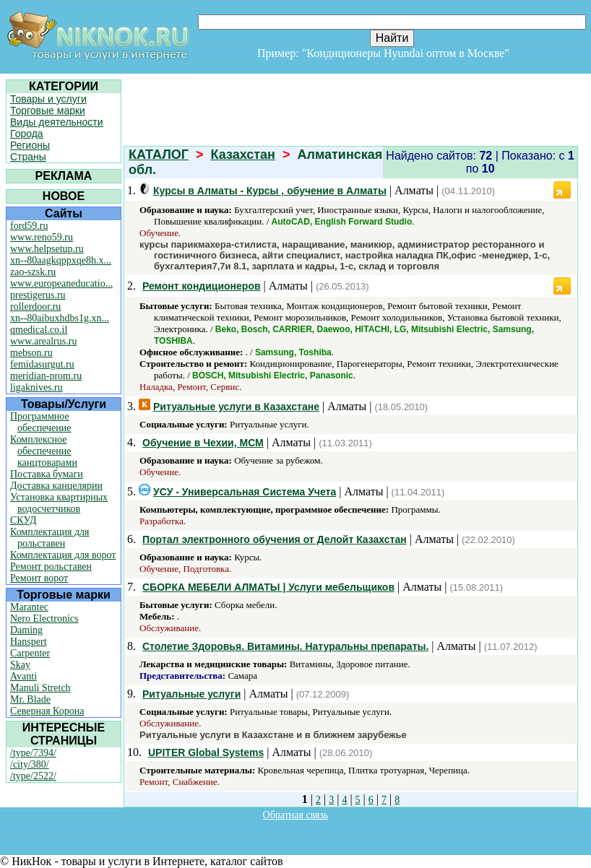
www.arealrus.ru (43, 341)
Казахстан (243, 155)
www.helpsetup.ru (47, 249)
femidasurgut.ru (42, 364)
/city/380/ (30, 764)
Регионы (30, 145)
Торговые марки (48, 110)
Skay (20, 665)
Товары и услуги (48, 99)
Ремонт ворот (39, 578)
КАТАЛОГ (159, 155)
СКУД (23, 520)
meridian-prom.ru (46, 376)
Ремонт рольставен (51, 567)
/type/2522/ (33, 776)
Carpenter (30, 653)
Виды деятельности (57, 122)
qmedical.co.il (39, 330)
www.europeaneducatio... (61, 283)
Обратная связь (296, 815)
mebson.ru (31, 353)
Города (27, 134)
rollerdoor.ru (35, 307)
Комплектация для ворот (63, 555)
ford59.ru (29, 226)
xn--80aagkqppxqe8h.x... (61, 260)
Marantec (29, 607)
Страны (28, 157)
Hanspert (29, 642)
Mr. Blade (30, 699)
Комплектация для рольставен (50, 538)
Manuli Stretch (40, 688)
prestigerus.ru (38, 295)
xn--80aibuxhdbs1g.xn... (60, 318)
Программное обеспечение (41, 422)
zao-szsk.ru (33, 272)
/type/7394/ (33, 753)
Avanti (23, 676)
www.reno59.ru (42, 237)
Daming (26, 630)
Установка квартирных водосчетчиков (59, 503)
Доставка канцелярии (56, 486)
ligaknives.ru (36, 387)
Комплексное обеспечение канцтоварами (44, 451)
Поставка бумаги (47, 474)
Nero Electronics (44, 619)
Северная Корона (47, 711)
